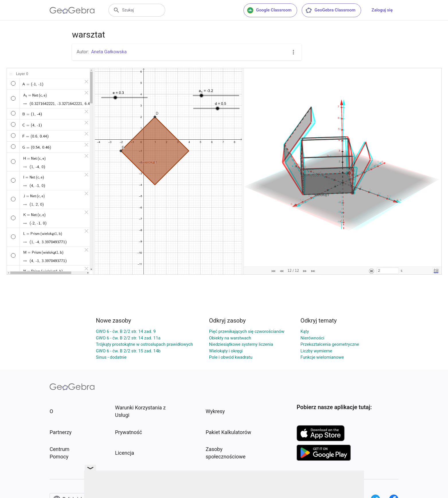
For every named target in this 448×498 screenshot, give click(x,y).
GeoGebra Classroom (330, 10)
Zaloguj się (382, 10)
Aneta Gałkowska (109, 52)
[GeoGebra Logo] (72, 10)
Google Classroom (269, 10)
